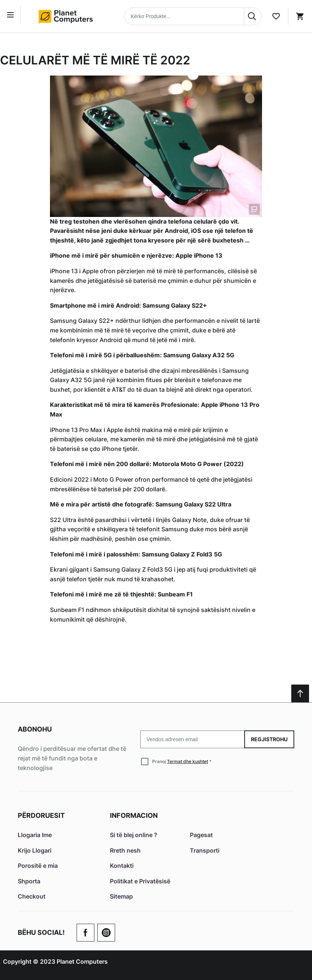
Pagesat (201, 835)
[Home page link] (68, 16)
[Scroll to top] (300, 693)
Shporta (29, 881)
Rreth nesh (125, 850)
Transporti (205, 850)
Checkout (32, 896)
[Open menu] (12, 15)
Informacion (134, 815)
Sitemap (121, 896)
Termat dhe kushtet (187, 761)
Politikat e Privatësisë (140, 881)
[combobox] (193, 16)
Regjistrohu (269, 739)
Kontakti (122, 866)
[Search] (253, 16)
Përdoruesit (41, 815)
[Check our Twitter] (106, 933)
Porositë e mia (38, 866)
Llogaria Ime (35, 835)
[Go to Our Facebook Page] (85, 933)
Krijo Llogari (35, 850)
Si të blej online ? (134, 835)
